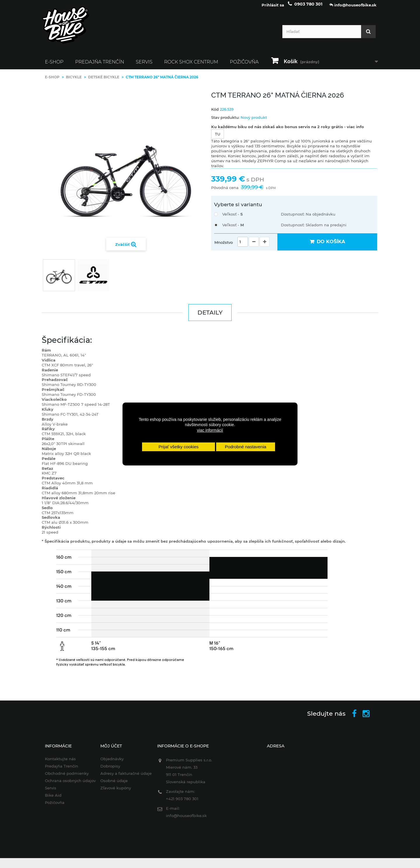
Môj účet (108, 750)
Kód (215, 113)
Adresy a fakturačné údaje (123, 777)
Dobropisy (107, 770)
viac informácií (210, 430)
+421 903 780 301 (181, 803)
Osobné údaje (111, 785)
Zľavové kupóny (113, 792)
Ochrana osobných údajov (66, 785)
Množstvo (224, 246)
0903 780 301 (308, 8)
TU (218, 138)
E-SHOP (54, 66)
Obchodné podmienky (62, 777)
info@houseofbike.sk (185, 820)
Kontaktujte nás (56, 763)
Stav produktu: (225, 121)
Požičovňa (244, 66)
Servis (144, 66)
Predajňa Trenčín (100, 66)
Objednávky (109, 763)
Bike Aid (49, 799)
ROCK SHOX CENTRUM (191, 66)
